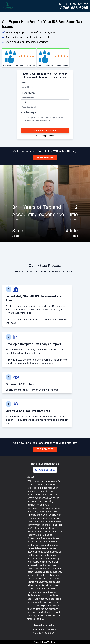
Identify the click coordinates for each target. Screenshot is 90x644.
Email (23, 102)
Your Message (28, 112)
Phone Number (28, 93)
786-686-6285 (76, 8)
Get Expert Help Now (45, 131)
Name (24, 82)
